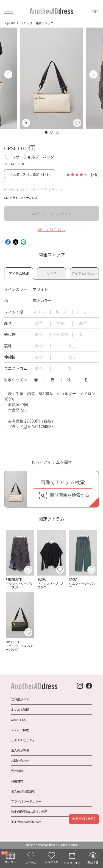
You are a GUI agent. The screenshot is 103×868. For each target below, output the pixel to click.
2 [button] (52, 132)
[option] (52, 78)
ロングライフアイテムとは (21, 197)
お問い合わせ (20, 760)
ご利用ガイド (20, 699)
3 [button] (57, 132)
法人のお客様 (20, 750)
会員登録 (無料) (84, 819)
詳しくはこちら (52, 230)
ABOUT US (18, 720)
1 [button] (46, 132)
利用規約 (17, 781)
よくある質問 (20, 710)
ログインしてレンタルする (52, 213)
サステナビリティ (23, 740)
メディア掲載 (20, 730)
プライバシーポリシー (26, 801)
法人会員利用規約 (23, 791)
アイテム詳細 (19, 273)
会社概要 (17, 771)
